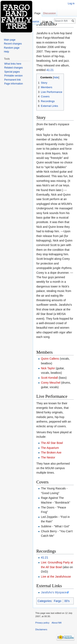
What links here (13, 64)
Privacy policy (42, 623)
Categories (45, 601)
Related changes (14, 68)
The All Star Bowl (52, 443)
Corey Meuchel (51, 383)
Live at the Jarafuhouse (56, 577)
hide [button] (56, 78)
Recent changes (13, 44)
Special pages (12, 72)
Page (37, 13)
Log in (71, 3)
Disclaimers (41, 629)
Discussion (49, 13)
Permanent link (13, 80)
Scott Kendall (49, 378)
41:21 (50, 70)
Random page (12, 48)
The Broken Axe (51, 453)
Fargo (58, 601)
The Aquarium (50, 448)
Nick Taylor (48, 368)
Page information (14, 84)
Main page (10, 40)
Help (6, 52)
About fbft (57, 623)
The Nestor (48, 457)
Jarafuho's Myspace (54, 592)
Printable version (13, 76)
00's (67, 601)
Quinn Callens (50, 359)
